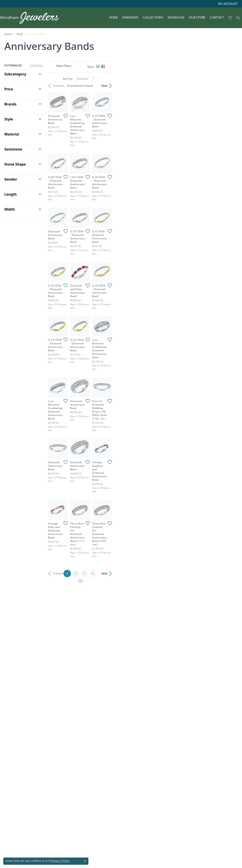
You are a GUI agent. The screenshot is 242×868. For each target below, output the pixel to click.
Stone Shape (15, 164)
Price (9, 89)
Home (114, 18)
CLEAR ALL (37, 66)
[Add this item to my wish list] (106, 157)
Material (12, 134)
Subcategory (15, 74)
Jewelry (8, 34)
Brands (10, 104)
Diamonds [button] (130, 18)
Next (230, 86)
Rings (20, 34)
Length (10, 194)
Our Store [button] (197, 18)
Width (10, 209)
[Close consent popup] (85, 861)
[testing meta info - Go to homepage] (32, 18)
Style (9, 119)
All (160, 776)
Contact (217, 18)
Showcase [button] (176, 18)
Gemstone (13, 149)
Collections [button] (153, 18)
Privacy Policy (60, 861)
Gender (11, 179)
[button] (227, 4)
